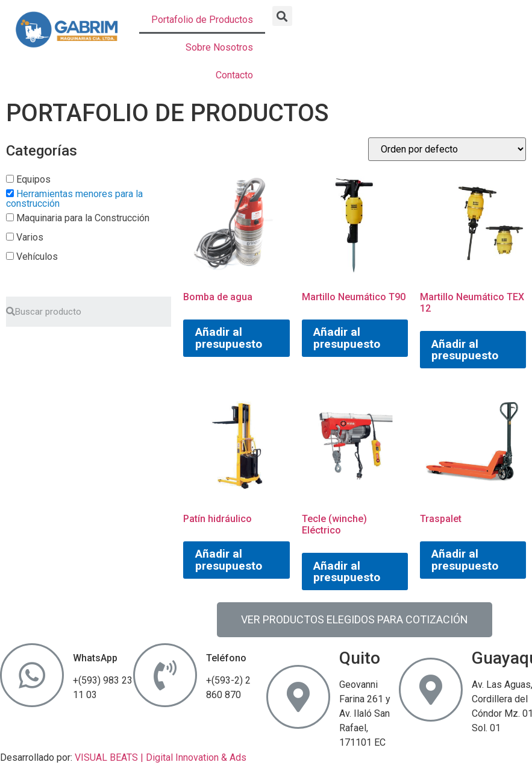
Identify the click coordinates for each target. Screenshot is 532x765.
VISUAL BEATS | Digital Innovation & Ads (161, 757)
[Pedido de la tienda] (447, 149)
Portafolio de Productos (202, 20)
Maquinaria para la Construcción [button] (83, 218)
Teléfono (226, 658)
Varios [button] (30, 237)
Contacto (234, 75)
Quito (360, 658)
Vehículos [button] (37, 257)
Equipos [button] (33, 179)
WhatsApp (95, 658)
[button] (282, 16)
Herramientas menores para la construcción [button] (74, 199)
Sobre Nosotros (219, 47)
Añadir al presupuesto (229, 338)
